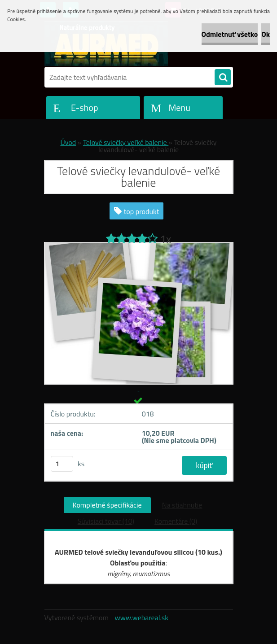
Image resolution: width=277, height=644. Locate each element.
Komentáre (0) (176, 521)
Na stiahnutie (182, 505)
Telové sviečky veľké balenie (126, 142)
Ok (266, 34)
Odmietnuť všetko (230, 34)
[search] (223, 78)
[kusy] (62, 464)
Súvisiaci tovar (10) (106, 521)
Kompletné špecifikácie (107, 505)
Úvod (68, 142)
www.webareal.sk (141, 618)
